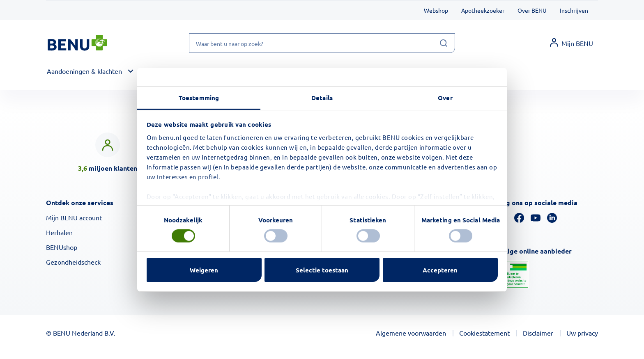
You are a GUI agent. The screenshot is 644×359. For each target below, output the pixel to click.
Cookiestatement (484, 333)
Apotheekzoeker (483, 10)
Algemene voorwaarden (411, 333)
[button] (91, 71)
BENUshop (62, 247)
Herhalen (59, 232)
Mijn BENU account (74, 217)
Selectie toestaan (322, 270)
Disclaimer (538, 333)
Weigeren (204, 270)
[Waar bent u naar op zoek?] (322, 43)
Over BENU (532, 10)
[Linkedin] (552, 217)
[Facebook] (519, 217)
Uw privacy (582, 333)
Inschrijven (574, 10)
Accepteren (440, 270)
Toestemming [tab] (199, 97)
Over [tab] (445, 97)
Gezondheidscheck (73, 262)
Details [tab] (322, 97)
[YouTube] (536, 217)
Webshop (436, 10)
